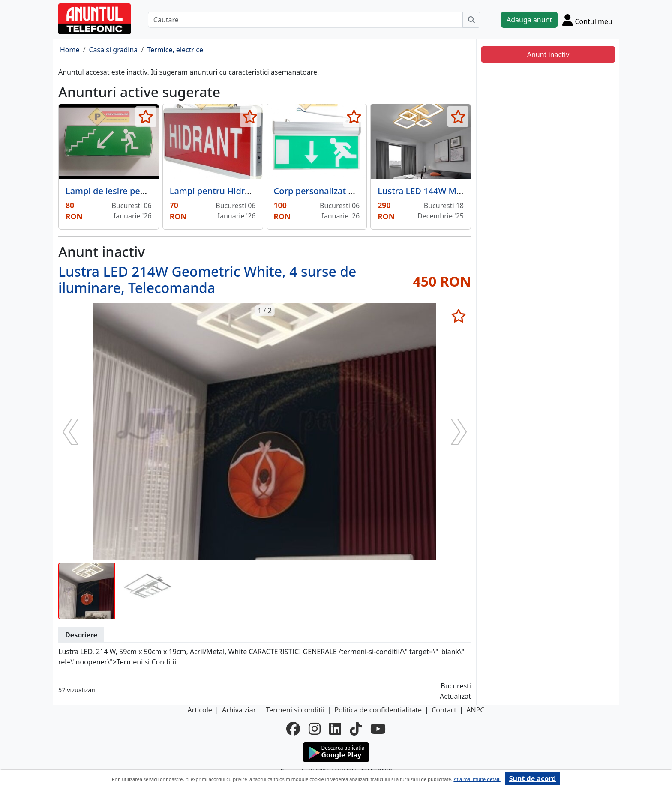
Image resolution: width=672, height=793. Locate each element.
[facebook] (293, 729)
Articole (200, 710)
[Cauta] (471, 20)
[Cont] (587, 20)
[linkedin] (335, 729)
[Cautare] (305, 20)
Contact (444, 710)
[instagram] (315, 729)
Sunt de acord (532, 778)
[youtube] (378, 729)
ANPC (475, 710)
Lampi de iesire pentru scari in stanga (142, 191)
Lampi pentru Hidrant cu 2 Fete (233, 191)
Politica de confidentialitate (378, 710)
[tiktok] (356, 729)
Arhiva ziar (239, 710)
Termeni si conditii (295, 710)
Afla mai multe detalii (477, 779)
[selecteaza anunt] (146, 117)
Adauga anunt (529, 20)
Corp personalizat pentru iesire (337, 191)
